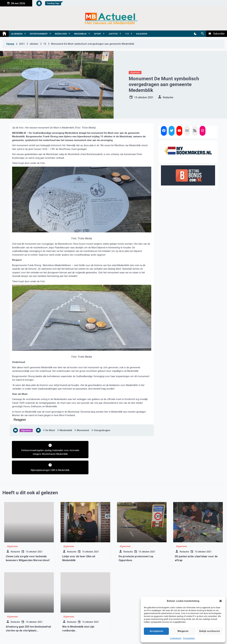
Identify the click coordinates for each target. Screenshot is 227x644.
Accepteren (156, 631)
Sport (98, 34)
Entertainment (39, 34)
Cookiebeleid (176, 638)
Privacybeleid (189, 638)
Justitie (113, 34)
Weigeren (183, 631)
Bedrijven (61, 34)
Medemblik (80, 34)
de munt (50, 430)
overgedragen (102, 430)
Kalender (142, 34)
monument (83, 430)
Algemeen (17, 34)
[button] (221, 601)
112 (127, 34)
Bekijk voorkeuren (210, 631)
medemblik (66, 430)
